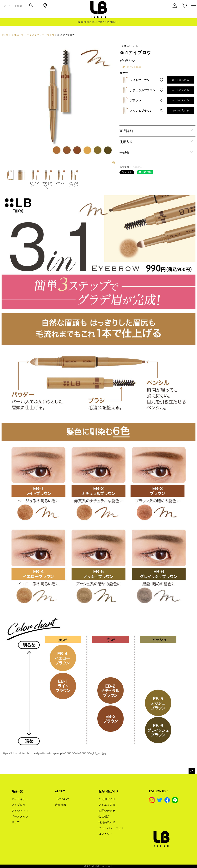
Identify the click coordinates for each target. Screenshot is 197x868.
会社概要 (104, 816)
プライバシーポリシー (113, 828)
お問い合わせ (107, 811)
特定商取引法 (107, 822)
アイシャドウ (20, 811)
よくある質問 (107, 805)
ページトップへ (192, 771)
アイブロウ (48, 35)
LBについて (62, 799)
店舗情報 (61, 805)
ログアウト (106, 834)
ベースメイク (20, 816)
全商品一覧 (18, 35)
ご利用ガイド (107, 799)
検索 (31, 7)
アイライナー (20, 799)
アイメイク (33, 35)
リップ (16, 822)
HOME (5, 35)
